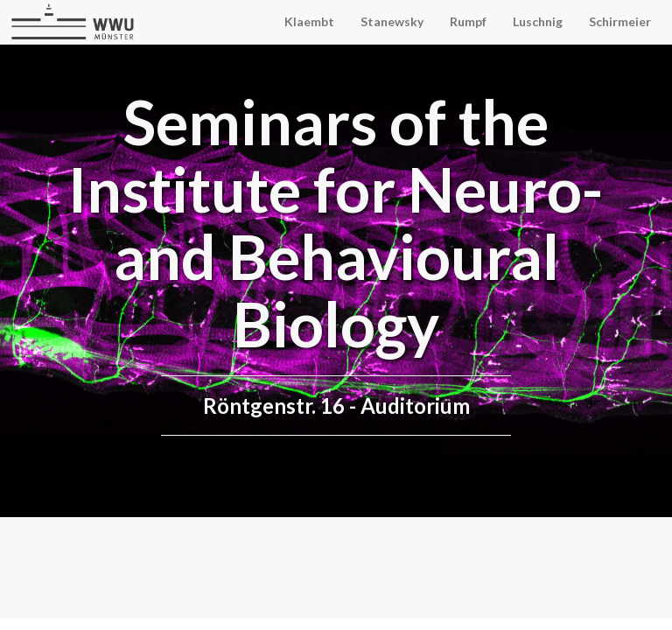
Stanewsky (392, 21)
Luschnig (538, 21)
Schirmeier (620, 21)
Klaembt (309, 21)
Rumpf (468, 21)
